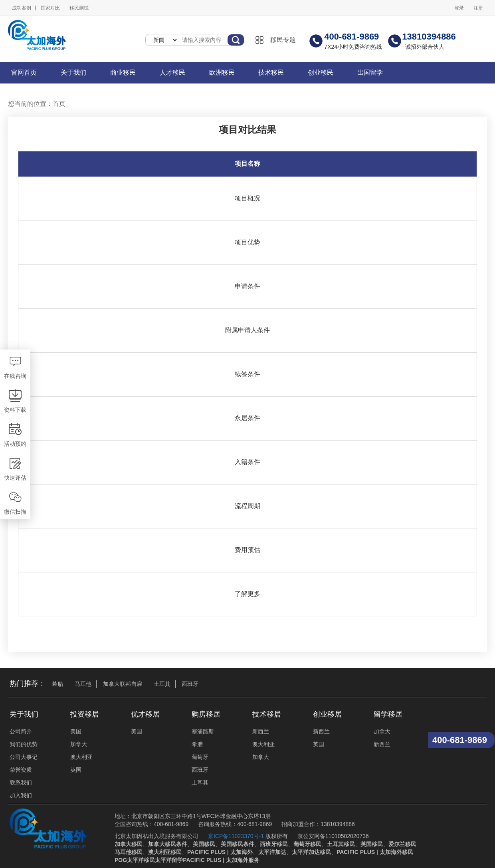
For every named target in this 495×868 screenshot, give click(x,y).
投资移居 (85, 714)
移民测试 (79, 8)
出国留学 (370, 72)
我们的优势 (24, 744)
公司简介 (21, 731)
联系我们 (21, 783)
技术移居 (267, 714)
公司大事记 (24, 757)
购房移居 (206, 714)
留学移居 (388, 714)
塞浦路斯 (203, 731)
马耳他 (83, 684)
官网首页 (24, 72)
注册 (478, 8)
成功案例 (22, 8)
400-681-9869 (460, 740)
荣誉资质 (21, 770)
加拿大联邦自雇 (123, 684)
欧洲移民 (222, 72)
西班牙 (190, 684)
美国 (76, 731)
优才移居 (145, 714)
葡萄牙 (200, 757)
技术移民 (271, 72)
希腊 (57, 684)
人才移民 (172, 72)
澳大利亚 (81, 757)
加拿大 (79, 744)
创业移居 (327, 714)
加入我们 (21, 795)
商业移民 (123, 72)
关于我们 (73, 72)
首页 (59, 104)
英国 (76, 770)
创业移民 (321, 72)
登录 (459, 8)
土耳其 (162, 684)
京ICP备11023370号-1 (236, 836)
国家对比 (50, 8)
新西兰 (261, 731)
